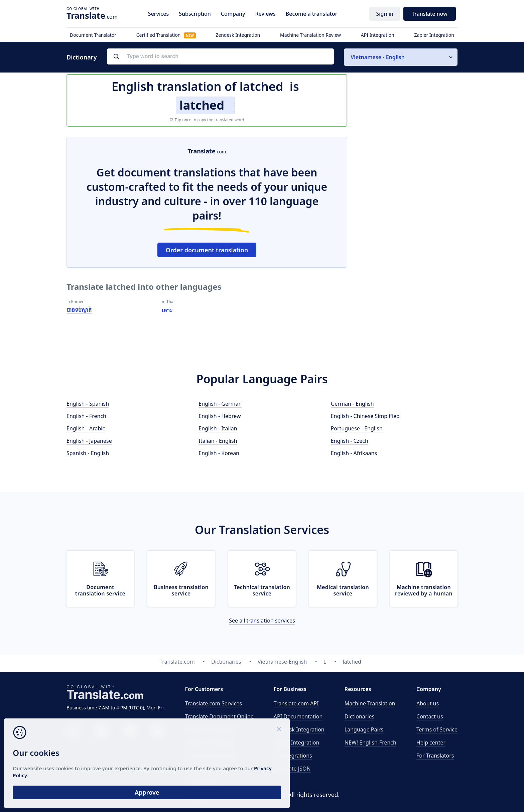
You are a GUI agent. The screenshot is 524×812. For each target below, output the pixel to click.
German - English (352, 404)
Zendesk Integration (238, 35)
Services (158, 14)
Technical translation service (262, 590)
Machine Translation (370, 703)
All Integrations (293, 756)
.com (92, 15)
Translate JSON (292, 769)
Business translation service (181, 590)
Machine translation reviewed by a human (424, 590)
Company (233, 14)
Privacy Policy (64, 771)
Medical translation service (343, 590)
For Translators (435, 756)
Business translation (210, 729)
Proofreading (201, 782)
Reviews (265, 14)
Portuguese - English (357, 428)
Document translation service (100, 590)
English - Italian (218, 428)
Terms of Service (437, 729)
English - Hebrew (220, 416)
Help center (431, 742)
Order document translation (207, 250)
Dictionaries (359, 716)
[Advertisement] (407, 237)
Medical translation (209, 742)
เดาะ (167, 310)
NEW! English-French (370, 742)
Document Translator (93, 35)
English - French (86, 416)
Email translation (206, 769)
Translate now (430, 14)
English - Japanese (89, 441)
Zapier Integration (434, 35)
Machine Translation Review (310, 35)
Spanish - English (88, 453)
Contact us (430, 716)
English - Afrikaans (354, 453)
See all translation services (262, 621)
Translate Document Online (219, 716)
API (296, 703)
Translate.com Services (213, 703)
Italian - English (218, 441)
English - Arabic (86, 428)
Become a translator (312, 14)
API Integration (378, 35)
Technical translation (211, 756)
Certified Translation (166, 35)
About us (428, 703)
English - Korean (219, 453)
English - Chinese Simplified (365, 416)
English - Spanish (88, 404)
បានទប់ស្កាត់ (79, 310)
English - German (220, 404)
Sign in (385, 14)
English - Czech (350, 441)
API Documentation (298, 716)
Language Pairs (364, 729)
